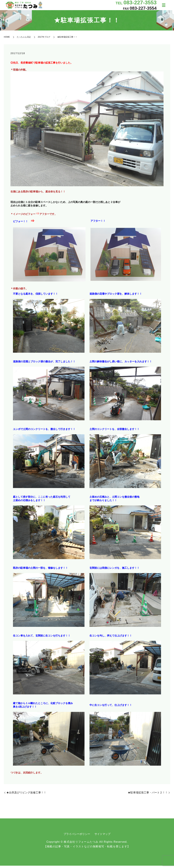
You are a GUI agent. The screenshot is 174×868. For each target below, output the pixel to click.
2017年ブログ (44, 39)
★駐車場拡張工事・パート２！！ (148, 795)
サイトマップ (102, 836)
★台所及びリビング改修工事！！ (26, 795)
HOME (7, 39)
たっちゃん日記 (24, 39)
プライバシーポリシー (77, 836)
